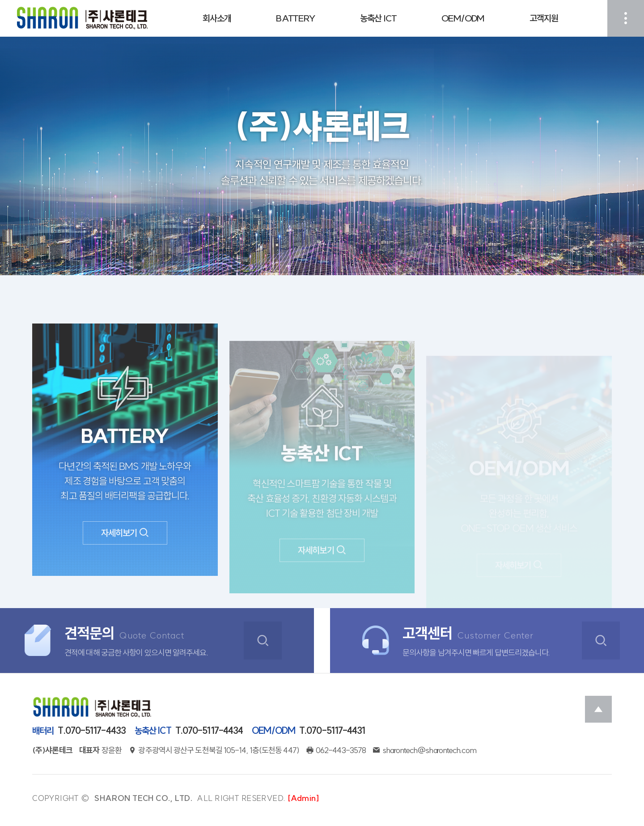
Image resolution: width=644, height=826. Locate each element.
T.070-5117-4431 (308, 731)
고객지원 (544, 18)
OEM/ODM (463, 18)
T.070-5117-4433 (79, 731)
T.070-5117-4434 (189, 731)
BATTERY (296, 18)
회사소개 (217, 18)
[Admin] (303, 798)
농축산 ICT (378, 18)
